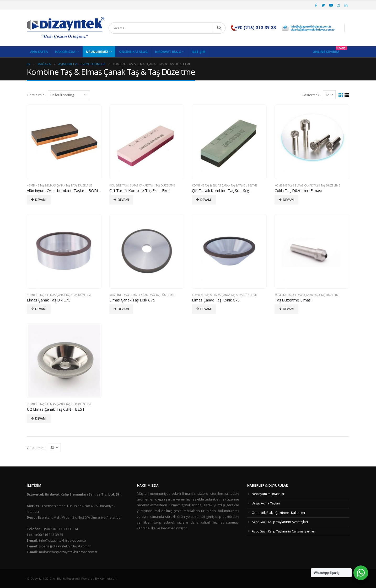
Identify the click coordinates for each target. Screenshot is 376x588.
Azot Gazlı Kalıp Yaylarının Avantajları (280, 522)
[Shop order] (69, 95)
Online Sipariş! (326, 52)
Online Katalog (133, 52)
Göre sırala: (36, 95)
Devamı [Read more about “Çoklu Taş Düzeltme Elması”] (289, 200)
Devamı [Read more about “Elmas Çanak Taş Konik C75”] (206, 309)
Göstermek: (311, 95)
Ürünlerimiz (97, 52)
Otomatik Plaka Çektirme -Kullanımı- (279, 513)
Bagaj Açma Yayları (266, 503)
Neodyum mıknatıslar (268, 494)
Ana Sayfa (39, 52)
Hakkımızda (65, 52)
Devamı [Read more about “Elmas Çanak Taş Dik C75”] (41, 309)
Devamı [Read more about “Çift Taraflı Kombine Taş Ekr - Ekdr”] (123, 200)
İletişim (198, 52)
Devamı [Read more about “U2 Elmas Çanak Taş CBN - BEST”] (41, 418)
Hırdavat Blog (168, 52)
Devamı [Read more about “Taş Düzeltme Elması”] (289, 309)
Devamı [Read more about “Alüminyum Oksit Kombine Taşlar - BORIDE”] (41, 200)
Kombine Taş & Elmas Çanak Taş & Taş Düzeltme (60, 185)
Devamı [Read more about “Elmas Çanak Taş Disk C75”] (123, 309)
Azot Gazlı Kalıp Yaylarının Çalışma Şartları (283, 531)
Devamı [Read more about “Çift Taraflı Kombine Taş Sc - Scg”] (206, 200)
